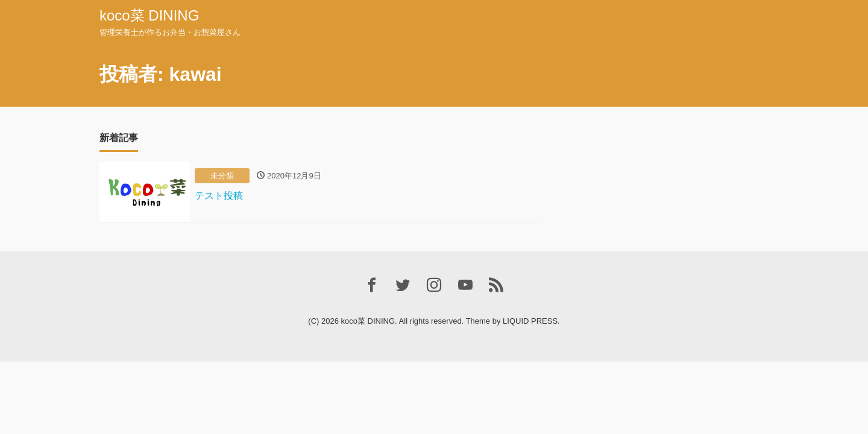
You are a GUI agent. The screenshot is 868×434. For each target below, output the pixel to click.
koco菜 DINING (149, 15)
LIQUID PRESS (530, 321)
